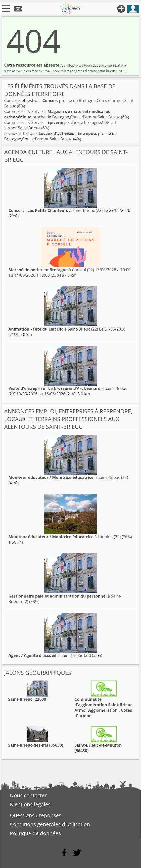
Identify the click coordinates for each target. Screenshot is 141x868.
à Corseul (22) (51, 270)
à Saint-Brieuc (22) (56, 210)
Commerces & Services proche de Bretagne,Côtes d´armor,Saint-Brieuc (63, 114)
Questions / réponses (36, 815)
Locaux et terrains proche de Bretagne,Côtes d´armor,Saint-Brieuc (60, 136)
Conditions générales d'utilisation (50, 824)
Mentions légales (30, 804)
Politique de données (35, 833)
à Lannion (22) (65, 537)
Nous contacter (28, 795)
